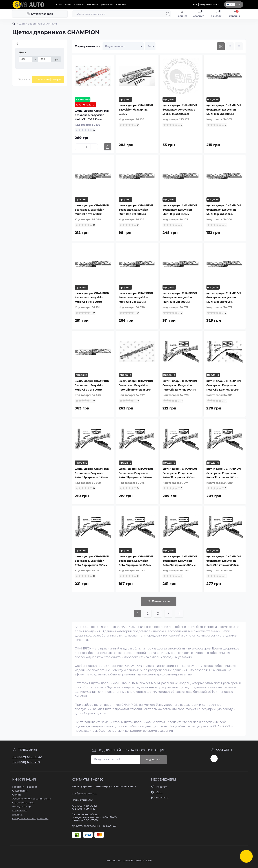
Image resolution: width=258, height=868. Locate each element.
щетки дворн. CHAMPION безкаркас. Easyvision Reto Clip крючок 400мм (180, 385)
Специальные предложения (30, 818)
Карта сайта (20, 810)
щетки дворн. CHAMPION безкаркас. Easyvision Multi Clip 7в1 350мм (92, 115)
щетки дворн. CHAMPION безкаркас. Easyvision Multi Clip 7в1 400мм (224, 110)
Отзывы (79, 5)
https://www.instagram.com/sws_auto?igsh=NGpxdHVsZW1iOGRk (214, 759)
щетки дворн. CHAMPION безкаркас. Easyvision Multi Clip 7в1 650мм (136, 298)
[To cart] (108, 147)
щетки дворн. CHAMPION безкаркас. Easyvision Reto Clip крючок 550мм (136, 561)
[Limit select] (150, 46)
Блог (68, 5)
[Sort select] (123, 46)
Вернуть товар (22, 807)
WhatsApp (163, 797)
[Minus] (79, 147)
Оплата (121, 5)
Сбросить (24, 79)
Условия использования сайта (32, 799)
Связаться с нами (23, 803)
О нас (58, 5)
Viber (159, 792)
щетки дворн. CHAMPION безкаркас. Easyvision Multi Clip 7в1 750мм (224, 298)
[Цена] (26, 59)
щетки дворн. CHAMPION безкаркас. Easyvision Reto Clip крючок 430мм (224, 385)
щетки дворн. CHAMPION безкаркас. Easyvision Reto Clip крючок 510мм (224, 473)
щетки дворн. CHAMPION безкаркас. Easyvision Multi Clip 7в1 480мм (92, 210)
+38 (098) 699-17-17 (26, 762)
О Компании (20, 791)
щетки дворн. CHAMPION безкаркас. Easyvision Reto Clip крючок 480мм (136, 473)
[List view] (230, 46)
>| (179, 614)
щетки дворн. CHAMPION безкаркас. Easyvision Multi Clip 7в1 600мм (92, 298)
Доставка (107, 5)
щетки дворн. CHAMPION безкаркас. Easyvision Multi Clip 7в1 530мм (180, 210)
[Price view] (239, 46)
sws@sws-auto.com (84, 794)
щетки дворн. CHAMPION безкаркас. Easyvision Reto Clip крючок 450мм (92, 473)
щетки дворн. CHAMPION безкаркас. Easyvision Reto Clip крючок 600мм (180, 561)
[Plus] (94, 147)
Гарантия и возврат (25, 787)
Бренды (17, 814)
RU (230, 5)
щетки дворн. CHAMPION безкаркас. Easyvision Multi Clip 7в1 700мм (180, 298)
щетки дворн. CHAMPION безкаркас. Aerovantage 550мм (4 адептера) (180, 110)
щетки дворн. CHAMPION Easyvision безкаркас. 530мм (136, 110)
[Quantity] (86, 147)
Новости (93, 5)
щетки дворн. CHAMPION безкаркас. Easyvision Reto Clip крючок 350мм (136, 385)
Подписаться (154, 760)
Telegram (162, 787)
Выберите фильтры (48, 79)
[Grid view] (221, 46)
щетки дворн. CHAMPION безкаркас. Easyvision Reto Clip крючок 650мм (224, 561)
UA (238, 5)
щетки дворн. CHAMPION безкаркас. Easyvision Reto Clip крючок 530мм (92, 561)
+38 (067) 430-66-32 (27, 757)
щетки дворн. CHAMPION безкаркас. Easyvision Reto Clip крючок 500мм (180, 473)
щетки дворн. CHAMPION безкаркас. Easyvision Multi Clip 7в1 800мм (92, 385)
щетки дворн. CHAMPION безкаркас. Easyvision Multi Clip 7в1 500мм (136, 210)
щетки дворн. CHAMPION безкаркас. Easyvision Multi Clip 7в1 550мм (224, 210)
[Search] (168, 14)
